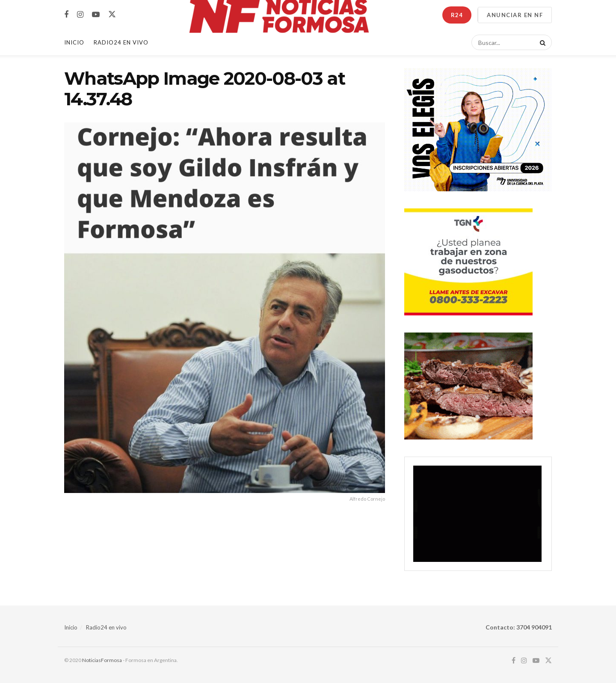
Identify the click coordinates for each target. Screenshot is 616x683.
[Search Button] (541, 42)
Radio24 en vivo (106, 627)
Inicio (74, 42)
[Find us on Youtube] (96, 15)
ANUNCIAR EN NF (515, 15)
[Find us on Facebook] (66, 15)
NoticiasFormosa (102, 660)
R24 (457, 15)
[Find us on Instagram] (80, 15)
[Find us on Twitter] (112, 15)
